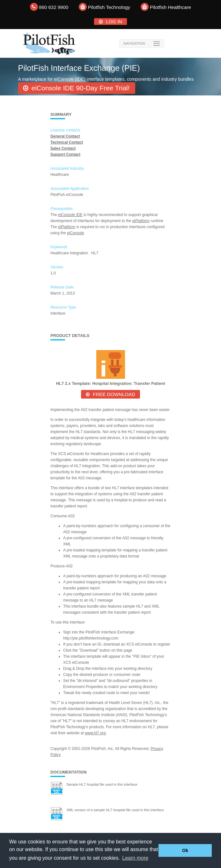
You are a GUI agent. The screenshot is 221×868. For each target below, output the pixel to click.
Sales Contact (63, 148)
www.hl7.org (95, 733)
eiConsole (75, 233)
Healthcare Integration (70, 253)
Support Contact (65, 154)
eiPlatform (141, 221)
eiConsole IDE (70, 215)
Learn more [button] (135, 858)
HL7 (95, 253)
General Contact (65, 136)
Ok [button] (185, 850)
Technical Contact (67, 142)
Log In (114, 22)
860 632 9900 (54, 7)
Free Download (114, 394)
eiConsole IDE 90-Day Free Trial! (81, 88)
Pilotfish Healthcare (170, 7)
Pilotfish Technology (109, 7)
